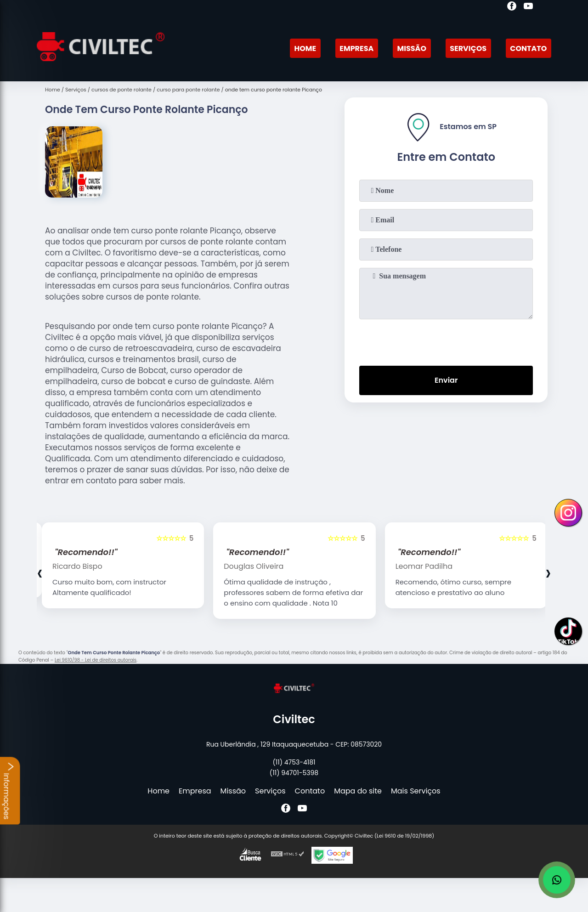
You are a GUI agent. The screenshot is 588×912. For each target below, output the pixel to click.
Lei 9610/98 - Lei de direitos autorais (96, 660)
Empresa (356, 48)
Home (305, 48)
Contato (528, 48)
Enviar (446, 380)
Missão (412, 48)
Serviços (468, 48)
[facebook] (512, 7)
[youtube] (528, 7)
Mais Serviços (416, 791)
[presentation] (446, 340)
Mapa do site (358, 791)
